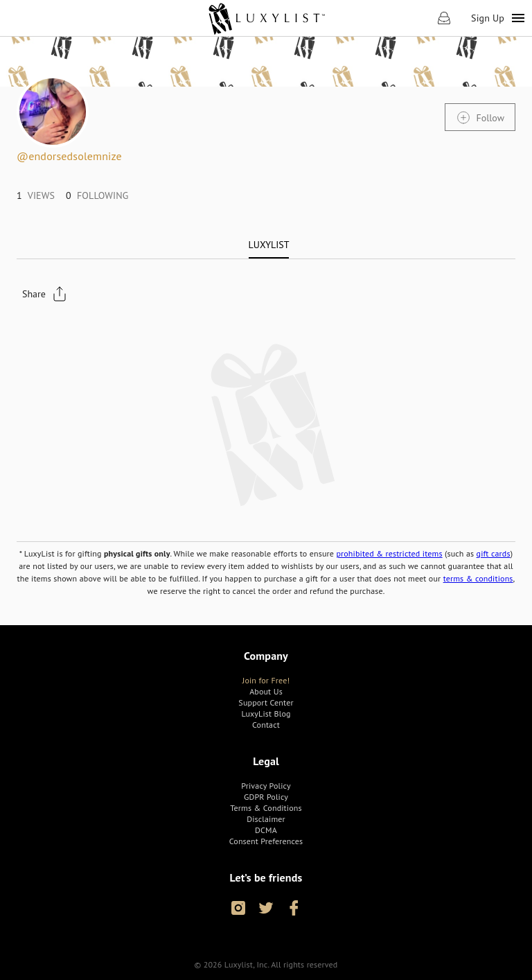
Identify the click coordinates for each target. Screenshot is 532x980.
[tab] (269, 245)
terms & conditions (478, 578)
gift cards (494, 553)
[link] (266, 18)
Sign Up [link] (488, 18)
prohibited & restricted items (389, 553)
